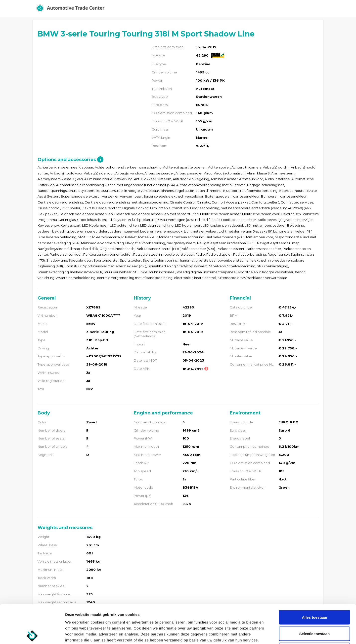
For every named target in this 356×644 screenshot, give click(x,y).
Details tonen (269, 634)
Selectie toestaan (315, 595)
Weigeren (314, 611)
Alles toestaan (314, 579)
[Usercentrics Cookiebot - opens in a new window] (32, 634)
